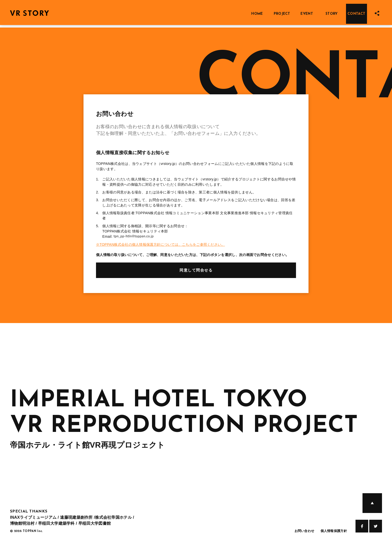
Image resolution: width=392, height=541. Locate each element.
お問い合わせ (304, 531)
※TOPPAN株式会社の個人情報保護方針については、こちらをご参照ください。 (160, 244)
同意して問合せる (196, 270)
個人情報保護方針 (334, 531)
